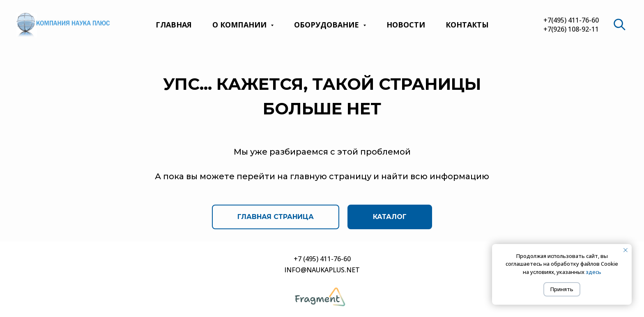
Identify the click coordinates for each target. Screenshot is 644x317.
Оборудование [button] (328, 25)
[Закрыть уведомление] (626, 250)
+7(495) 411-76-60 (571, 20)
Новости (406, 25)
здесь (593, 272)
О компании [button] (240, 25)
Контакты (467, 25)
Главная (174, 25)
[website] (619, 25)
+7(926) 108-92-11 (571, 29)
